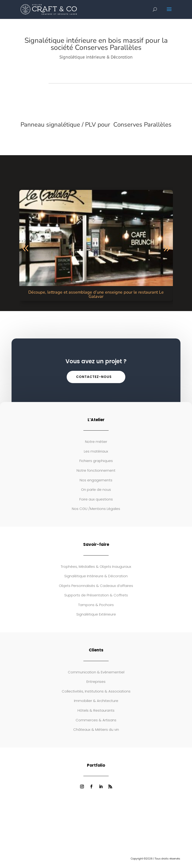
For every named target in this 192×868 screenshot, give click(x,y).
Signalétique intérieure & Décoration (96, 57)
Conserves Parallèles (142, 125)
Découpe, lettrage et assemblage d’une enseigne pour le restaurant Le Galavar (96, 294)
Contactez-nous (94, 377)
